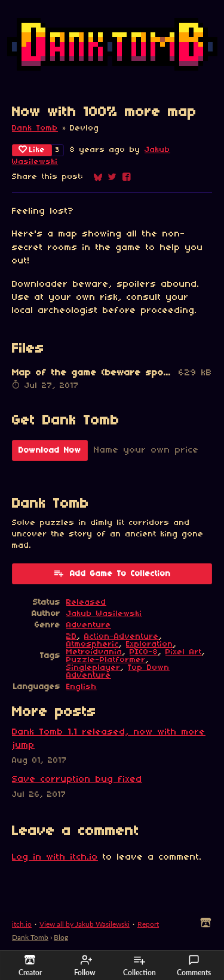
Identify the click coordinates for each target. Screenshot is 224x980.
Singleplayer (93, 668)
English (82, 687)
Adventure (89, 625)
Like (32, 150)
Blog (61, 937)
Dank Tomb (35, 128)
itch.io (22, 924)
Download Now (50, 450)
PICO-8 (144, 652)
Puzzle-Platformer (106, 660)
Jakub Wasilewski (104, 614)
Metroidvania (94, 652)
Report (148, 924)
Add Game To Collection (112, 573)
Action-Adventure (122, 637)
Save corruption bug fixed (77, 779)
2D (72, 637)
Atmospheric (93, 644)
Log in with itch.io (55, 857)
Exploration (150, 644)
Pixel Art (184, 652)
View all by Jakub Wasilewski (85, 924)
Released (86, 603)
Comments (194, 966)
